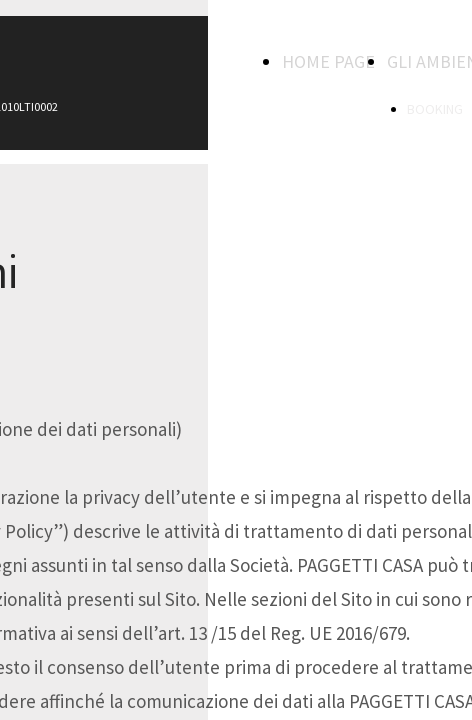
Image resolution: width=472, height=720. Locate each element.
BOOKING (435, 109)
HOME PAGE (328, 61)
